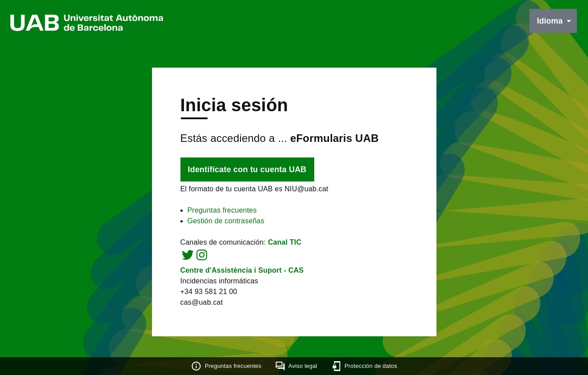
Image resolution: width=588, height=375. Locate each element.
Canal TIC (285, 242)
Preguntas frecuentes (222, 210)
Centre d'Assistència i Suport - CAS (242, 270)
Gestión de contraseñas (226, 221)
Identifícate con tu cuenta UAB (247, 169)
